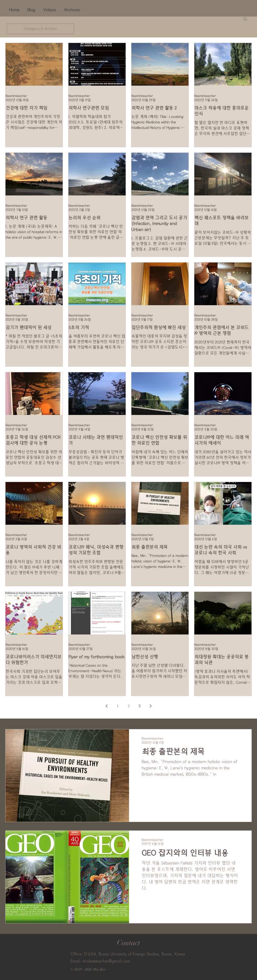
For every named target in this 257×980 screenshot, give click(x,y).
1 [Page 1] (118, 706)
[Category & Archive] (40, 29)
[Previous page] (106, 706)
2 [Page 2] (129, 706)
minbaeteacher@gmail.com (106, 961)
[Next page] (151, 706)
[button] (245, 19)
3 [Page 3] (140, 706)
